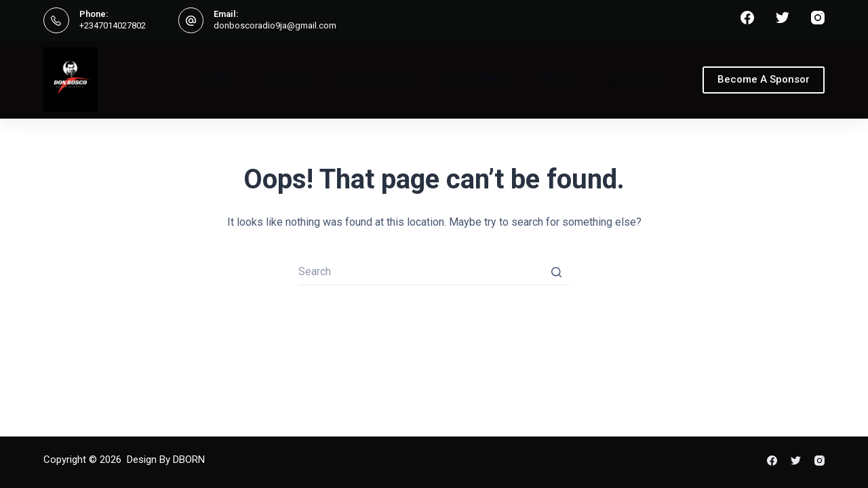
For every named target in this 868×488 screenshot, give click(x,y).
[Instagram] (818, 18)
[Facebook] (747, 18)
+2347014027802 (113, 25)
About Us (284, 79)
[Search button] (556, 272)
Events (559, 79)
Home (218, 79)
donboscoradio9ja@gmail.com (275, 25)
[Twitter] (783, 18)
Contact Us (636, 79)
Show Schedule (374, 79)
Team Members (476, 79)
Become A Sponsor (764, 79)
